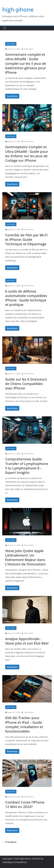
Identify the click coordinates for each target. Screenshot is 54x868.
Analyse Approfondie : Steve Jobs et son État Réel (27, 641)
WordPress (22, 862)
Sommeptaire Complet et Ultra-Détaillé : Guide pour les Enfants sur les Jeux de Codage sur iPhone (27, 154)
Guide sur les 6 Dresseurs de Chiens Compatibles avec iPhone (26, 384)
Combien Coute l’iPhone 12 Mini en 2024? (25, 804)
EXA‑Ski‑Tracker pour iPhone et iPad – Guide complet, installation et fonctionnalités (24, 724)
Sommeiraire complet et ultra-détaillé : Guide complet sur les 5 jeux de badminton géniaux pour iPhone (26, 63)
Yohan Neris (29, 49)
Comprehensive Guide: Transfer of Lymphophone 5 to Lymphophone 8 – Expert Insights (27, 466)
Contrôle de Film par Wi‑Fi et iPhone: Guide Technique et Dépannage (26, 239)
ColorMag (7, 862)
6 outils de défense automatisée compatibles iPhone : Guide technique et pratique (26, 298)
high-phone (18, 9)
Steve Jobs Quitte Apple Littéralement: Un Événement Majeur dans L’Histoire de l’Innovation (25, 557)
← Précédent (9, 842)
